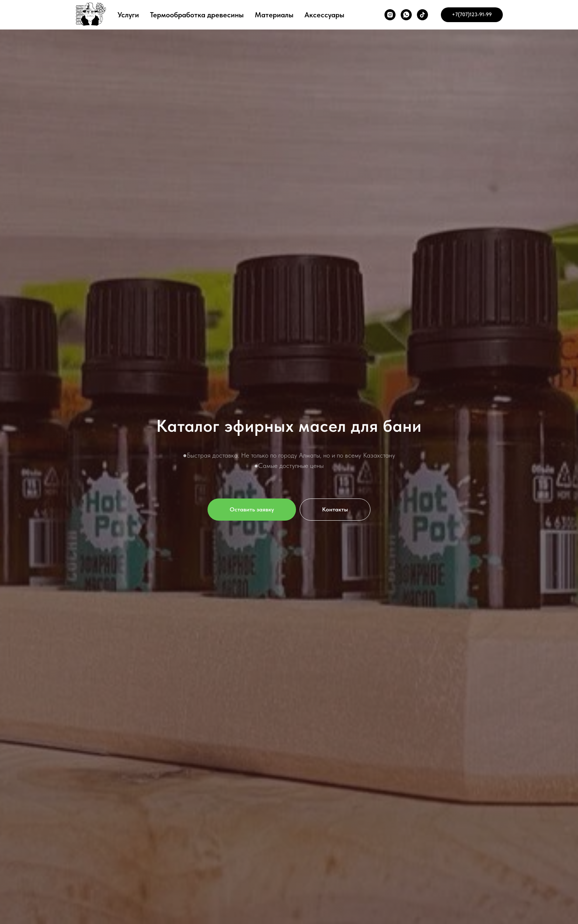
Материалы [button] (274, 15)
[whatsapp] (406, 15)
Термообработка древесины (197, 15)
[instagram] (390, 15)
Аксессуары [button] (324, 15)
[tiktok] (422, 15)
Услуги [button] (128, 15)
